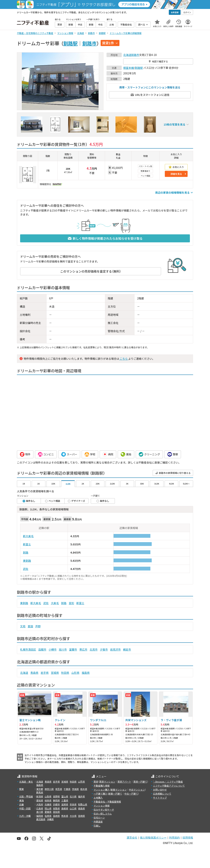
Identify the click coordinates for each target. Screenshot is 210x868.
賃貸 (96, 782)
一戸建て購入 (100, 794)
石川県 (73, 796)
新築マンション (119, 790)
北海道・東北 (26, 782)
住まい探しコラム (103, 814)
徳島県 (81, 808)
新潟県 (40, 796)
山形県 (75, 673)
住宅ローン (99, 817)
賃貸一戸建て (140, 782)
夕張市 (104, 649)
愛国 (30, 626)
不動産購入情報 (102, 786)
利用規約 (174, 838)
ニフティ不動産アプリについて (169, 786)
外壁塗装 (98, 821)
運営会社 (132, 838)
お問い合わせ (160, 790)
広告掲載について (162, 794)
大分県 (73, 816)
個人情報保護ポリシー (153, 838)
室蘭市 (73, 649)
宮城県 (55, 673)
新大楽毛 (28, 536)
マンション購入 (102, 790)
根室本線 (129, 68)
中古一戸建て (131, 794)
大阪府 (40, 804)
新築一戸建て (115, 794)
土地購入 (98, 798)
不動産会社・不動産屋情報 (107, 802)
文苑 (23, 626)
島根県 (65, 808)
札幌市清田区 (28, 649)
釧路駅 (71, 43)
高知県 (56, 812)
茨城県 (75, 789)
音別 (71, 603)
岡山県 (48, 808)
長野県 (56, 796)
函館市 (42, 649)
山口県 (73, 808)
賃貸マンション (107, 782)
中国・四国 (25, 808)
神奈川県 (49, 789)
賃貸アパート (124, 782)
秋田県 (65, 673)
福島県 (86, 673)
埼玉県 (59, 789)
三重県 (65, 800)
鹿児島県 (41, 819)
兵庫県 (48, 804)
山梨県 (48, 796)
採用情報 (188, 838)
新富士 (27, 544)
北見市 (94, 649)
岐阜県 (48, 800)
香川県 (40, 812)
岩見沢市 (115, 649)
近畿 (21, 804)
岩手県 (45, 673)
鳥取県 (56, 808)
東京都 (40, 789)
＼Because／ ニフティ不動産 (168, 782)
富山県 (65, 796)
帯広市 (83, 649)
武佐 (26, 569)
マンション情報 (102, 806)
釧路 (26, 552)
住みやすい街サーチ (104, 810)
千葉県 (67, 789)
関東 (21, 789)
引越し (97, 825)
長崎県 (56, 816)
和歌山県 (83, 804)
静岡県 (56, 800)
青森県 (34, 673)
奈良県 (73, 804)
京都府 (56, 804)
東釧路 (27, 561)
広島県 (40, 808)
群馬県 (40, 792)
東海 (21, 800)
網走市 (127, 649)
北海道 (127, 55)
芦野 (38, 626)
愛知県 (40, 800)
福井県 (81, 796)
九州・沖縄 (25, 816)
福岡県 (40, 816)
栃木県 (84, 789)
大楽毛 (55, 603)
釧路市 (90, 43)
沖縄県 (50, 819)
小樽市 (53, 649)
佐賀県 (48, 816)
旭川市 (63, 649)
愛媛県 (48, 812)
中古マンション (137, 790)
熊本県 (65, 816)
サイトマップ (160, 798)
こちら (124, 359)
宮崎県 (81, 816)
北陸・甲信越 (26, 796)
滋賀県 (65, 804)
